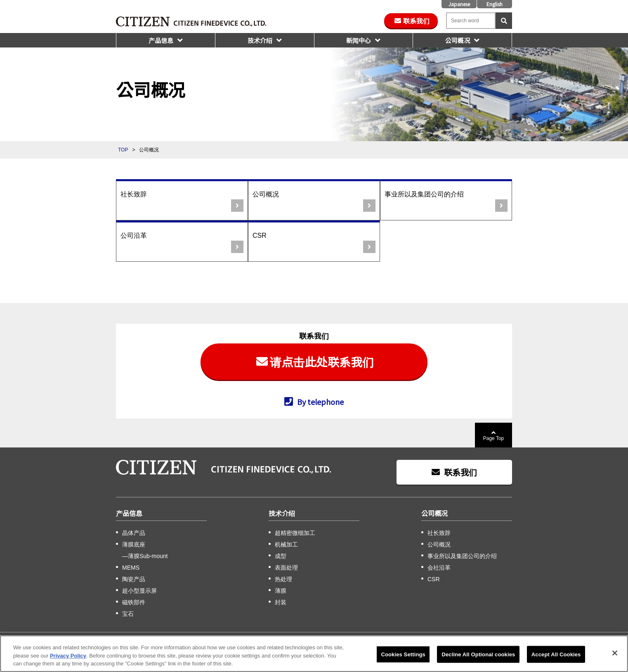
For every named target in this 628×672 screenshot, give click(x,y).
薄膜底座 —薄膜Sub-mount (145, 550)
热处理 (283, 579)
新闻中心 (359, 40)
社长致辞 (134, 194)
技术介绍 (260, 40)
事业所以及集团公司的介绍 (424, 194)
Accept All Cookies (556, 655)
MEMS (131, 568)
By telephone (320, 401)
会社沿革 (439, 568)
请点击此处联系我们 (322, 362)
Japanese (459, 4)
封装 (281, 602)
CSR (260, 235)
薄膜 (281, 591)
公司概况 (458, 40)
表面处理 (286, 568)
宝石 (128, 614)
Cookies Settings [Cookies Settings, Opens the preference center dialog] (403, 655)
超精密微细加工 (295, 533)
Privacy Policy (68, 657)
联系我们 (416, 21)
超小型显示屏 (139, 591)
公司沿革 (134, 235)
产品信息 (161, 40)
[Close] (615, 654)
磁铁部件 (134, 602)
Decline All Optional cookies (478, 655)
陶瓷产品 (134, 579)
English (495, 4)
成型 (281, 556)
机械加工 (286, 544)
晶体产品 (134, 533)
